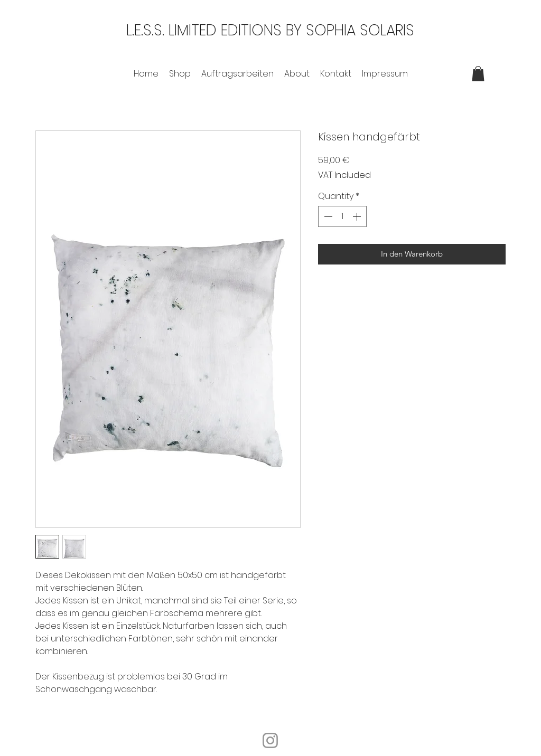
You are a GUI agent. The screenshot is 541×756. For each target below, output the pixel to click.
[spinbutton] (342, 216)
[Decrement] (327, 216)
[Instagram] (270, 740)
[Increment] (358, 216)
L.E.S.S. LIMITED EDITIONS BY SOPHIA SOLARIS (270, 30)
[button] (478, 74)
